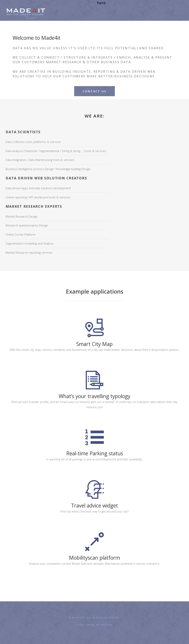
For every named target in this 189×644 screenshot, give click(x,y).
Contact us (94, 91)
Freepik (107, 625)
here (101, 3)
